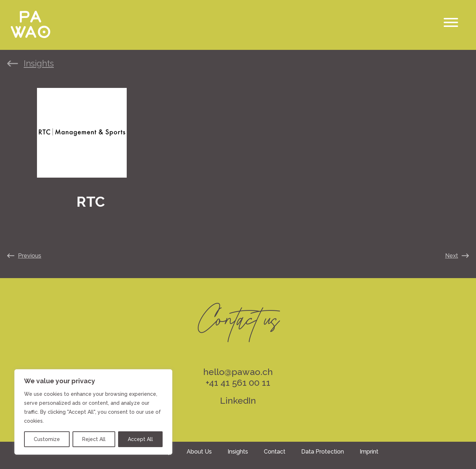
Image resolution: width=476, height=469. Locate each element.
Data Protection (323, 452)
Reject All (94, 439)
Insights (39, 64)
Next (452, 256)
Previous (30, 256)
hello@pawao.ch (238, 372)
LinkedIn (238, 400)
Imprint (369, 452)
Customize (47, 439)
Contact (275, 452)
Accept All (140, 439)
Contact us (238, 315)
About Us (199, 452)
